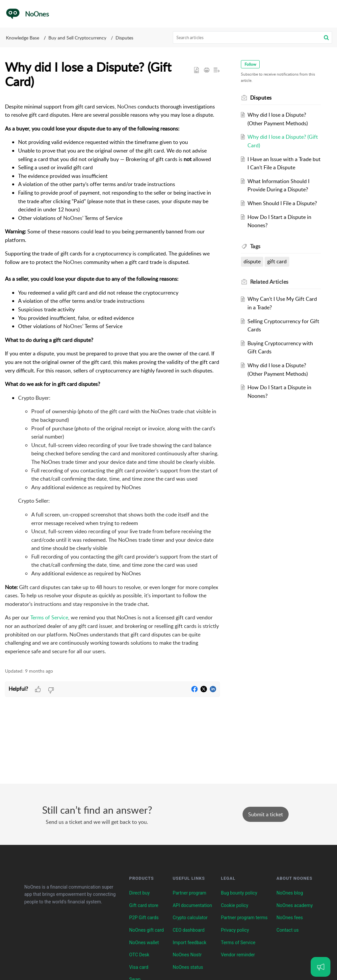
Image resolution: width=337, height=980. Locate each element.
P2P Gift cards (144, 918)
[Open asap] (321, 967)
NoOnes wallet (144, 943)
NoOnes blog (290, 893)
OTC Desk (139, 955)
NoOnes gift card (147, 930)
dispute (252, 261)
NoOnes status (188, 967)
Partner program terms (244, 918)
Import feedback (190, 943)
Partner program (190, 893)
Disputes (124, 38)
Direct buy (140, 893)
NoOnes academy (295, 905)
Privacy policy (235, 930)
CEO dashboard (189, 930)
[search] (253, 37)
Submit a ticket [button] (266, 814)
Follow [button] (250, 64)
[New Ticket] (266, 814)
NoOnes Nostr (187, 955)
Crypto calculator (190, 918)
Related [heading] (269, 282)
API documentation (193, 905)
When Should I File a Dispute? (282, 203)
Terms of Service (238, 943)
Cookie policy (234, 905)
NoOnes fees (290, 918)
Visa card (139, 967)
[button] (327, 14)
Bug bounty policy (239, 893)
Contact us (287, 930)
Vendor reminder (238, 955)
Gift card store (144, 905)
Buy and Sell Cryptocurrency (77, 38)
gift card (277, 261)
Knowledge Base (23, 38)
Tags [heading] (255, 246)
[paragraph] (112, 379)
